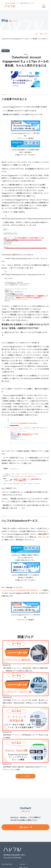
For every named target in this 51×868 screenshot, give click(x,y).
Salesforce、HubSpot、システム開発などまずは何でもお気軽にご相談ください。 (25, 819)
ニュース (22, 864)
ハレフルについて (7, 864)
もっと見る (26, 776)
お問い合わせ (42, 537)
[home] (10, 6)
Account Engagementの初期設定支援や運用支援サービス (22, 590)
